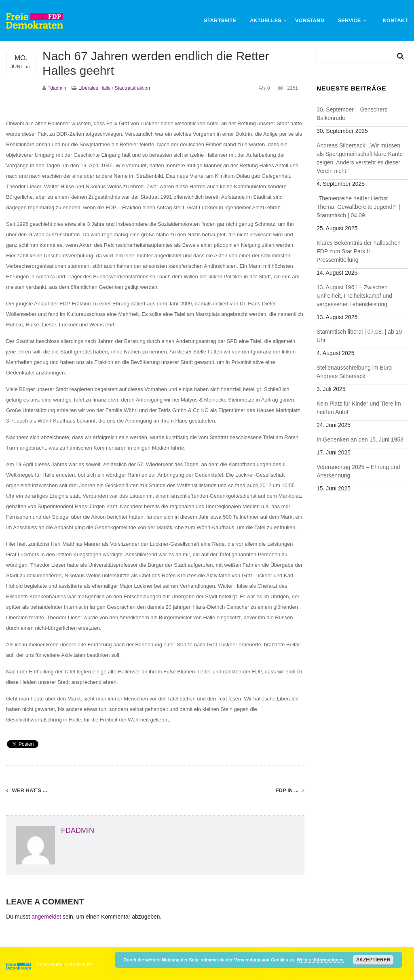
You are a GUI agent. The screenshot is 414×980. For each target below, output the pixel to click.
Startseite (220, 20)
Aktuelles (266, 20)
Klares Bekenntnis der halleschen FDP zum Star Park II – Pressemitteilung (359, 251)
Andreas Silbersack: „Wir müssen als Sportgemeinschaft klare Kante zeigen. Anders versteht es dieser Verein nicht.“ (360, 158)
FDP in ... (290, 790)
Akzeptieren (373, 960)
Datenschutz (79, 965)
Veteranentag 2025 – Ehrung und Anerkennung (358, 471)
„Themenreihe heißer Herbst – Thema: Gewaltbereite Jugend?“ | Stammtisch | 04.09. (359, 207)
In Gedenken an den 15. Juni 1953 (360, 440)
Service (350, 20)
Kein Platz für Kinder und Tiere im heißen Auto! (359, 408)
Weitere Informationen (320, 960)
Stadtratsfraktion (132, 88)
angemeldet (46, 917)
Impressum (49, 965)
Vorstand (310, 20)
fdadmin (57, 88)
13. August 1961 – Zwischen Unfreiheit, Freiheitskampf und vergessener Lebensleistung (354, 296)
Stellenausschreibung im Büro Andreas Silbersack (354, 372)
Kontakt (395, 20)
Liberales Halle (94, 88)
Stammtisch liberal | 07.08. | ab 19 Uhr (359, 336)
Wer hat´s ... (27, 790)
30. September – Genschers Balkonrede (352, 114)
